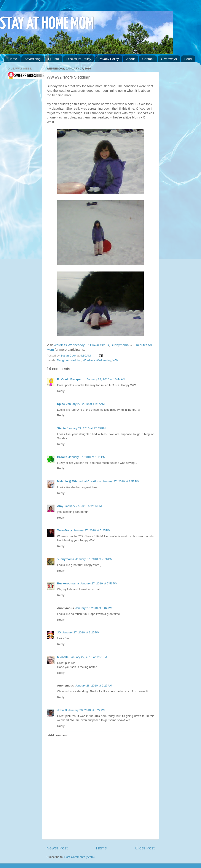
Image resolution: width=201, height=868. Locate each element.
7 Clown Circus (98, 345)
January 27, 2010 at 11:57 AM (85, 404)
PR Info (53, 59)
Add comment (58, 735)
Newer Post (57, 848)
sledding (76, 360)
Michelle (63, 657)
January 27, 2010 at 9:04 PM (94, 608)
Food (188, 59)
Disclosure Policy (79, 59)
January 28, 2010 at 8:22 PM (87, 710)
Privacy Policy (109, 59)
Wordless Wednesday (70, 345)
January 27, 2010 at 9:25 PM (81, 632)
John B (62, 710)
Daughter (63, 360)
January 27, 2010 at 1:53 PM (121, 481)
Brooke (62, 457)
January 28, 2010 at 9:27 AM (94, 686)
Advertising (33, 59)
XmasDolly (65, 530)
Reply (61, 391)
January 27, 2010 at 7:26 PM (94, 559)
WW (115, 360)
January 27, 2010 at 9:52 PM (88, 657)
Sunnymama (120, 345)
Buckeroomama (68, 583)
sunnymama (66, 559)
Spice (61, 404)
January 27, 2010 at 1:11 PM (87, 457)
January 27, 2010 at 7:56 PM (99, 583)
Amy (60, 506)
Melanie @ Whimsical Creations (79, 481)
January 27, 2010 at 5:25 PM (92, 530)
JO (59, 632)
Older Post (145, 848)
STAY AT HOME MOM (47, 24)
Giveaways (169, 59)
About (130, 59)
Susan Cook (69, 356)
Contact (148, 59)
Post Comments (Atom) (80, 857)
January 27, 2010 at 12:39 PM (86, 428)
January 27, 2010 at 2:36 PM (83, 506)
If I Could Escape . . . (71, 379)
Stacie (61, 428)
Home (13, 59)
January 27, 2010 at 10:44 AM (106, 379)
